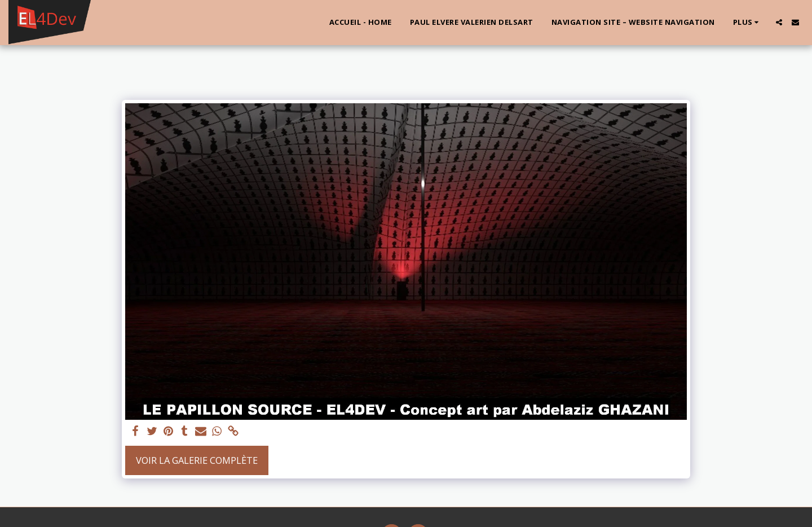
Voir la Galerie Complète (197, 460)
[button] (779, 22)
